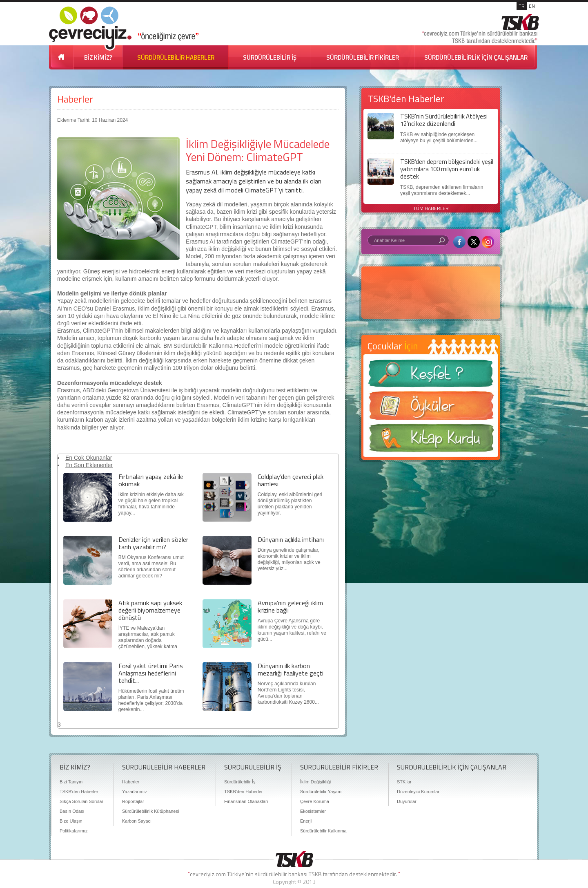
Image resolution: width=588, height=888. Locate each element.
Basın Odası (72, 811)
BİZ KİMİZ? (98, 57)
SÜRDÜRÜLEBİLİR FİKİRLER (363, 57)
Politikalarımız (73, 831)
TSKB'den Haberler (79, 792)
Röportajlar (133, 801)
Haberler (75, 99)
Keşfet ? (431, 376)
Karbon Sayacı (137, 821)
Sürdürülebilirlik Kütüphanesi (150, 811)
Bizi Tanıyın (71, 782)
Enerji (306, 821)
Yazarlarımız (135, 792)
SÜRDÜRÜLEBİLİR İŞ (270, 57)
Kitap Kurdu (431, 440)
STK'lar (404, 782)
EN (532, 6)
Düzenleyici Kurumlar (418, 792)
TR (522, 6)
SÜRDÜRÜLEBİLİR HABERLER (176, 57)
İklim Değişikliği (315, 782)
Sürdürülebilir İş (240, 782)
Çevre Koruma (315, 801)
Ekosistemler (313, 811)
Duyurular (407, 801)
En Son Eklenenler (89, 465)
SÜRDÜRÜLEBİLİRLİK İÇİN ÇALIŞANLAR (476, 57)
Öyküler (431, 408)
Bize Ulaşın (71, 821)
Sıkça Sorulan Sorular (81, 801)
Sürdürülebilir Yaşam (321, 792)
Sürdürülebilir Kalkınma (323, 831)
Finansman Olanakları (246, 801)
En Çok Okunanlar (89, 458)
